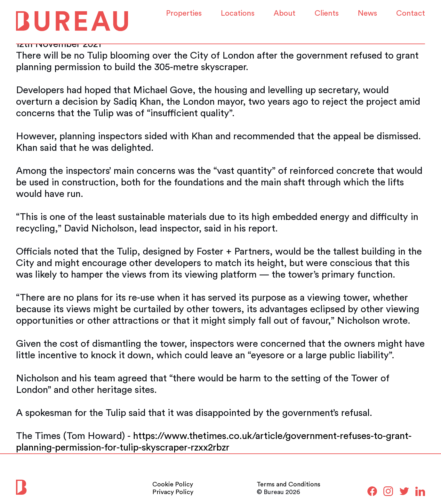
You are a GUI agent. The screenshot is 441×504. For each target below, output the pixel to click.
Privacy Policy (173, 492)
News (367, 13)
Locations (238, 13)
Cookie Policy (173, 484)
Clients (327, 13)
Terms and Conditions (289, 484)
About (285, 13)
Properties (184, 13)
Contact (411, 13)
